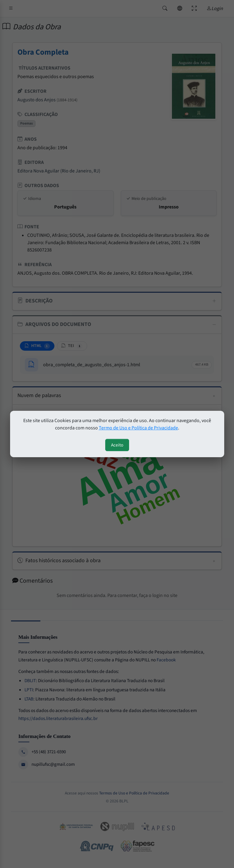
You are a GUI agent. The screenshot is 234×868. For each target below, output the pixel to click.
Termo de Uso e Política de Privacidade (138, 428)
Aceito (117, 445)
